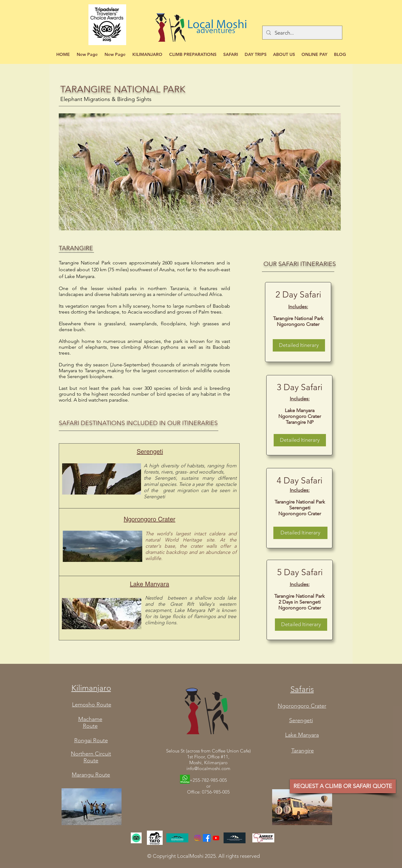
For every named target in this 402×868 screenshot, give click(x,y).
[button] (147, 55)
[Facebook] (207, 838)
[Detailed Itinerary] (299, 345)
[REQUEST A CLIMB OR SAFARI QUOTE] (343, 786)
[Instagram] (197, 838)
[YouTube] (216, 838)
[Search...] (302, 33)
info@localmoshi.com (208, 768)
